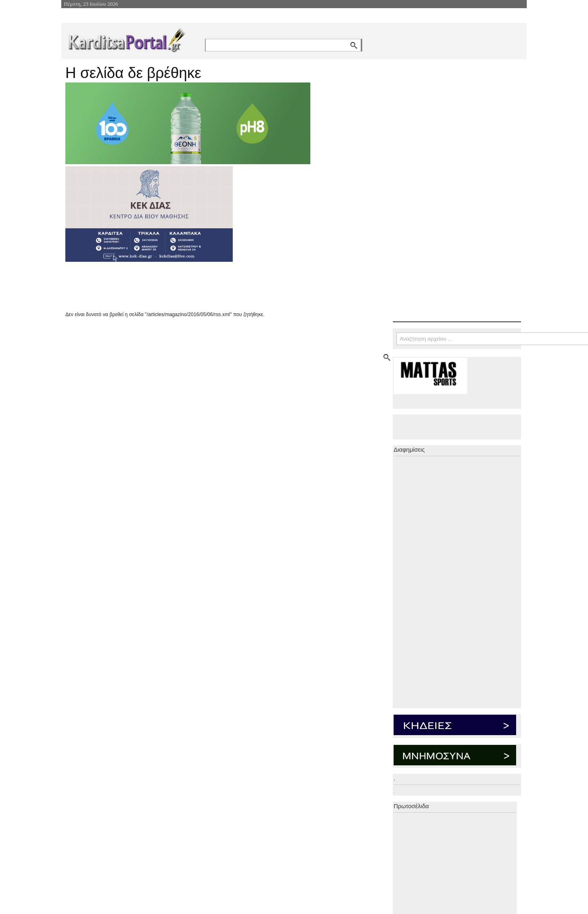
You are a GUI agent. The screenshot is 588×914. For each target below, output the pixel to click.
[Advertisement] (210, 286)
